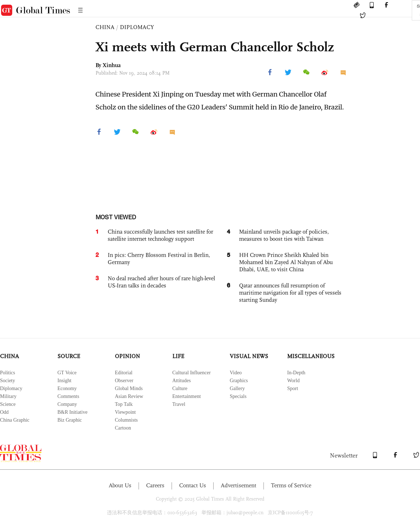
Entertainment (186, 396)
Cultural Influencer (192, 373)
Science (8, 404)
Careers (155, 485)
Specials (238, 396)
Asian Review (129, 396)
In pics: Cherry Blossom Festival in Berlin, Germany (159, 259)
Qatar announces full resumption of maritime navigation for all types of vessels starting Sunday (290, 293)
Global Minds (129, 388)
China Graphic (15, 420)
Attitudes (181, 381)
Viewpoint (125, 412)
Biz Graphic (70, 420)
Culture (180, 388)
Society (8, 381)
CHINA (105, 27)
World (293, 381)
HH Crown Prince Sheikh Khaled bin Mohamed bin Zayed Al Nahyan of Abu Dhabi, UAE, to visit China (286, 262)
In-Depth (296, 373)
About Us (120, 485)
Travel (179, 404)
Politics (8, 373)
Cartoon (123, 428)
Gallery (237, 388)
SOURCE (69, 356)
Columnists (126, 420)
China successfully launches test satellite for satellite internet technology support (160, 235)
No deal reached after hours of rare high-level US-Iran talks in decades (161, 282)
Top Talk (124, 404)
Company (67, 404)
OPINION (127, 356)
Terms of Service (291, 485)
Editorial (124, 373)
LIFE (178, 356)
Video (236, 373)
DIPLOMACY (137, 27)
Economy (67, 388)
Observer (124, 381)
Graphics (239, 381)
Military (8, 396)
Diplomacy (11, 388)
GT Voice (67, 373)
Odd (4, 412)
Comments (68, 396)
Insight (64, 381)
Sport (293, 388)
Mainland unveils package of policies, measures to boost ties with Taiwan (284, 235)
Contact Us (193, 485)
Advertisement (239, 485)
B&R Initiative (73, 412)
